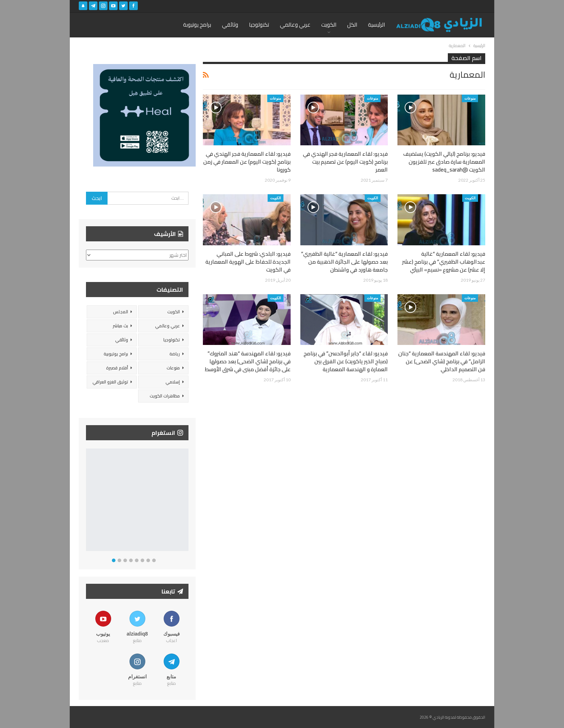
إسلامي (173, 382)
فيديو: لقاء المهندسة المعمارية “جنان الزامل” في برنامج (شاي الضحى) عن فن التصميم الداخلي (442, 361)
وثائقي (230, 25)
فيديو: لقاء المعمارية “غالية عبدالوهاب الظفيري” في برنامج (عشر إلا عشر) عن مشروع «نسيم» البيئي (444, 262)
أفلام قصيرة (117, 368)
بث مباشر (120, 326)
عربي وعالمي (295, 25)
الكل (352, 25)
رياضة (175, 354)
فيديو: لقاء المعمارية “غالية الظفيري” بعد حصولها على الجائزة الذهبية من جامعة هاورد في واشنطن (344, 262)
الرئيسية (376, 25)
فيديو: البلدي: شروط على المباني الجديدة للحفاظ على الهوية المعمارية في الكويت (248, 262)
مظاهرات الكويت (165, 396)
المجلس (120, 312)
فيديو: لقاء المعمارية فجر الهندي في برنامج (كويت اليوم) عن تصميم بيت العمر (345, 162)
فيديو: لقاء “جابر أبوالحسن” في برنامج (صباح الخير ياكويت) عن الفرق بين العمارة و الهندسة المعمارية (346, 361)
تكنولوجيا (259, 25)
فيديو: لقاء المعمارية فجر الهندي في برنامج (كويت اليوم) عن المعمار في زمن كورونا (247, 162)
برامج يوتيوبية (116, 354)
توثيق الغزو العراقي (110, 382)
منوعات (470, 98)
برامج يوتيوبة (197, 25)
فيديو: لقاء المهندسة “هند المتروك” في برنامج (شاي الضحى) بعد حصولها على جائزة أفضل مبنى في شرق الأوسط (248, 361)
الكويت (329, 25)
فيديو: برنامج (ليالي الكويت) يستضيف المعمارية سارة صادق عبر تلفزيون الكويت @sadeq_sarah (444, 162)
